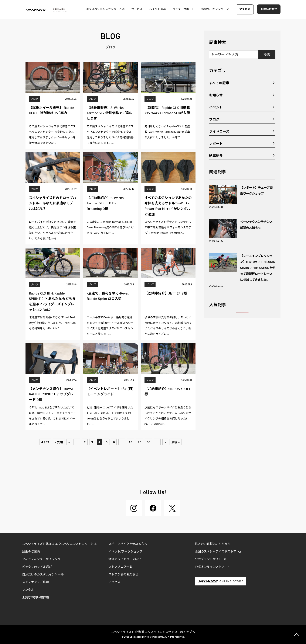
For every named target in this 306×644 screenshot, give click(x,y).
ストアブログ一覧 (120, 567)
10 (131, 442)
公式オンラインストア (210, 567)
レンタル (28, 590)
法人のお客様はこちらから (213, 544)
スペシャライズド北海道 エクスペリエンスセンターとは (59, 544)
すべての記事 (219, 83)
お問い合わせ (269, 9)
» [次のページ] (165, 442)
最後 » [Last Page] (176, 442)
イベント (216, 107)
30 (149, 442)
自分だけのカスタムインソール (43, 575)
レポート (216, 143)
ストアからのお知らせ (123, 575)
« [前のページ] (69, 442)
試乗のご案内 (31, 552)
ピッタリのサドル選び (37, 567)
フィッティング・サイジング (41, 559)
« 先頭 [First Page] (59, 442)
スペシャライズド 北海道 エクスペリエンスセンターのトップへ (153, 632)
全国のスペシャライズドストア (216, 552)
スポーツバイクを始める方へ (128, 544)
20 (140, 442)
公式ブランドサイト (208, 559)
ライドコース (219, 131)
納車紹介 (216, 155)
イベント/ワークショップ (125, 552)
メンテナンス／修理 (35, 582)
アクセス (245, 9)
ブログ (214, 119)
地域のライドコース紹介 (125, 559)
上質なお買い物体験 (36, 598)
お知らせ (216, 95)
